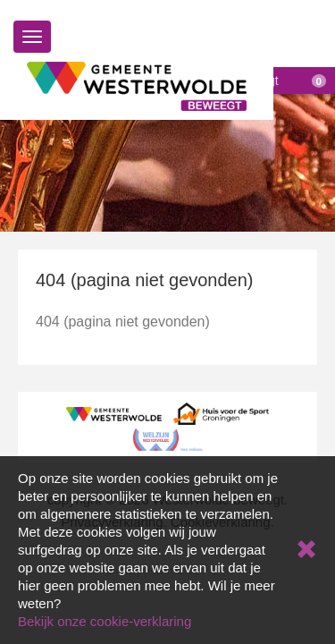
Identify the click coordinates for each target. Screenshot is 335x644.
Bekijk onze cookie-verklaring (105, 621)
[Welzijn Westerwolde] (168, 439)
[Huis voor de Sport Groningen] (221, 413)
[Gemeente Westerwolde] (114, 413)
